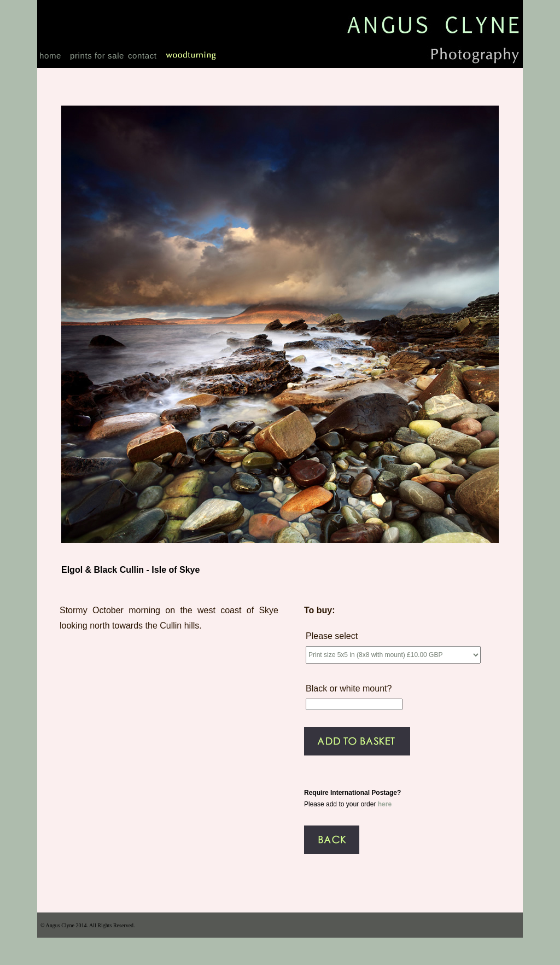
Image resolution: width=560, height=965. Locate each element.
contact (142, 56)
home (50, 56)
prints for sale (97, 56)
